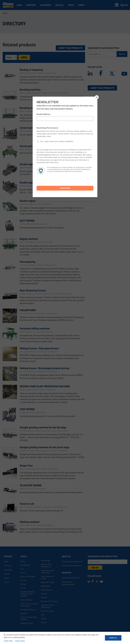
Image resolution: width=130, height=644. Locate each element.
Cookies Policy (8, 641)
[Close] (97, 97)
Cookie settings (20, 641)
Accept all (113, 638)
